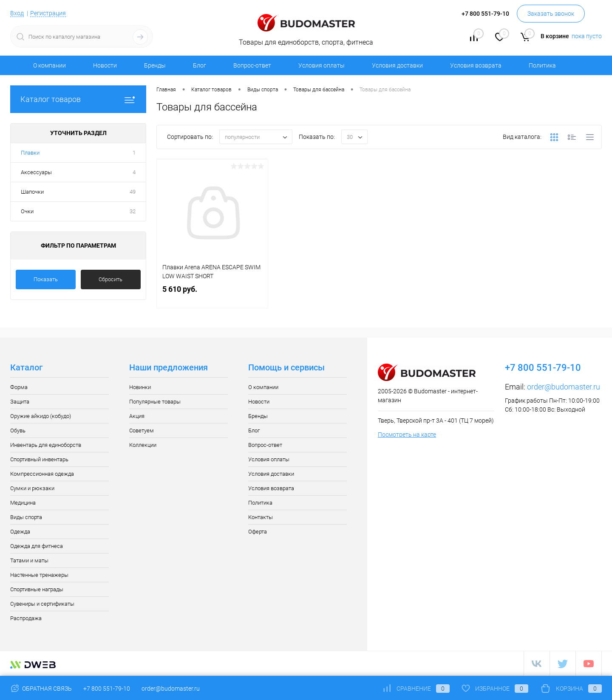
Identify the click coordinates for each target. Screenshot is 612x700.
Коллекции (143, 445)
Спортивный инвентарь (39, 459)
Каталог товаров (78, 99)
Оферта (258, 532)
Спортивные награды (37, 589)
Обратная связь (41, 689)
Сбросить (110, 279)
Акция (137, 416)
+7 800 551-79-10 (107, 689)
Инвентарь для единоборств (46, 445)
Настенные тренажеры (39, 575)
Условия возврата (476, 65)
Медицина (23, 503)
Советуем (142, 430)
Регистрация (48, 13)
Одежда (20, 532)
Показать (46, 279)
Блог (200, 65)
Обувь (18, 430)
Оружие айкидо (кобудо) (41, 416)
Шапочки (32, 192)
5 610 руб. (212, 296)
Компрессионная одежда (42, 474)
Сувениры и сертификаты (42, 604)
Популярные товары (155, 402)
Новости (105, 65)
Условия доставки (397, 65)
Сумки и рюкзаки (32, 488)
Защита (20, 402)
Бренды (155, 65)
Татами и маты (29, 560)
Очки (27, 211)
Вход (17, 13)
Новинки (140, 387)
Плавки (30, 153)
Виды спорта (26, 517)
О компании (50, 65)
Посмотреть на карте (407, 435)
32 (133, 211)
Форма (19, 387)
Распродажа (26, 618)
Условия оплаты (322, 65)
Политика (542, 65)
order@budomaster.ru (564, 387)
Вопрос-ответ (252, 65)
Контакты (261, 517)
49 (133, 192)
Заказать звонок (551, 14)
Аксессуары (36, 172)
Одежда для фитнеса (37, 546)
